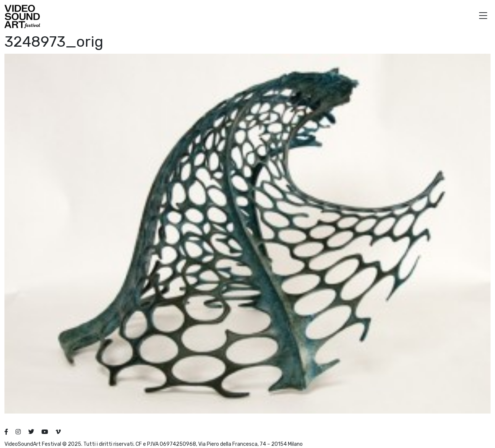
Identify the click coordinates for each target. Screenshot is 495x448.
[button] (483, 16)
